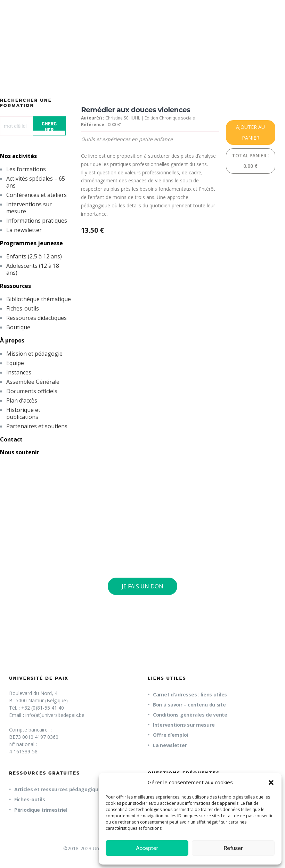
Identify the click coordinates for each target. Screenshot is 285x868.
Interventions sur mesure (29, 208)
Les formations (26, 169)
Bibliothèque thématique (39, 299)
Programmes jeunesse (31, 243)
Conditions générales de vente (190, 715)
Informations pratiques (37, 221)
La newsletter (24, 230)
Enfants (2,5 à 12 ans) (34, 256)
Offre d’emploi (170, 735)
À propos (12, 340)
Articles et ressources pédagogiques (59, 789)
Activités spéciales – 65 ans (36, 182)
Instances (19, 372)
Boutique (18, 327)
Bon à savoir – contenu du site (189, 705)
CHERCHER (49, 126)
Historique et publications (23, 413)
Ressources (15, 286)
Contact (11, 439)
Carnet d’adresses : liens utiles (190, 695)
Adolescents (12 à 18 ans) (33, 269)
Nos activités (18, 156)
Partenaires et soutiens (37, 426)
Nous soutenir (20, 452)
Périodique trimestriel (41, 810)
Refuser (233, 848)
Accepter (147, 848)
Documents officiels (32, 391)
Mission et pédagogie (34, 354)
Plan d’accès (22, 400)
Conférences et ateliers (36, 195)
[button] (271, 783)
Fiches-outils (23, 308)
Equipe (15, 363)
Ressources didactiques (36, 318)
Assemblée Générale (33, 382)
